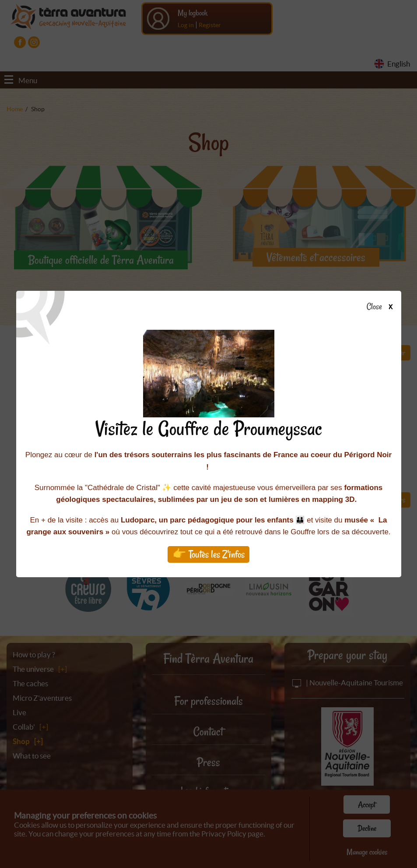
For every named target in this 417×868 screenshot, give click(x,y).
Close (382, 307)
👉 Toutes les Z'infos (208, 554)
